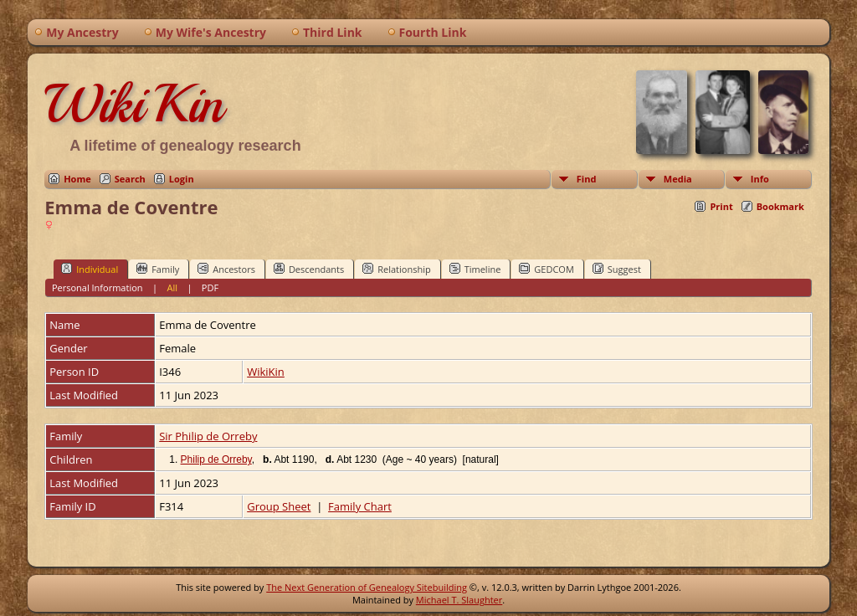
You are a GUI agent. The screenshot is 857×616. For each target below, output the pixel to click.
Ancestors (226, 269)
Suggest (617, 269)
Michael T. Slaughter (459, 600)
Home (77, 179)
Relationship (396, 269)
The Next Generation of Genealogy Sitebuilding (367, 587)
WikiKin (134, 104)
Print (721, 206)
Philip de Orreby (216, 459)
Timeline (475, 269)
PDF (210, 287)
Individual (90, 269)
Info (760, 179)
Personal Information (98, 287)
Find (587, 179)
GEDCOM (546, 269)
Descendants (309, 269)
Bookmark (780, 206)
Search (130, 179)
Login (182, 179)
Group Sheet (279, 506)
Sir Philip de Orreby (208, 436)
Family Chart (360, 506)
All (172, 287)
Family (158, 269)
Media (678, 179)
